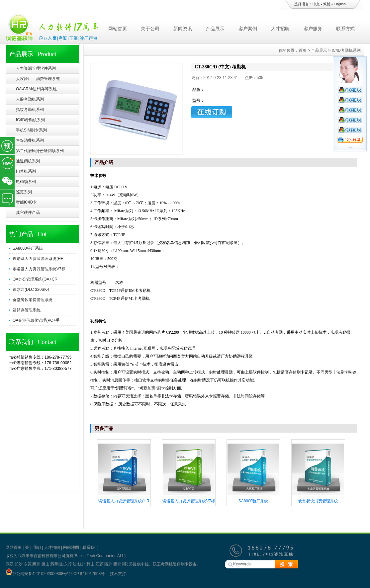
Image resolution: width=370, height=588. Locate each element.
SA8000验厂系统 (28, 248)
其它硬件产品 (28, 212)
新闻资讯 (183, 29)
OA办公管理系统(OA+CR (35, 279)
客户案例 (248, 29)
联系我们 (90, 547)
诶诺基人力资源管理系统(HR (38, 259)
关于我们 (33, 547)
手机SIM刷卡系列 (31, 130)
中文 (316, 4)
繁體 (327, 4)
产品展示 (215, 29)
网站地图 (71, 547)
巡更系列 (24, 192)
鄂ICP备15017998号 (87, 574)
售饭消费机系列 (30, 140)
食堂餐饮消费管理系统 (33, 300)
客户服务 (313, 29)
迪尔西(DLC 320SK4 (31, 290)
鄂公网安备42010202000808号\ (37, 574)
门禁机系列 (26, 171)
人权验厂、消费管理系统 (38, 79)
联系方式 (345, 29)
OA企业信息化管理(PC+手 (36, 320)
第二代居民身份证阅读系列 (40, 151)
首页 (303, 50)
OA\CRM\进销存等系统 (36, 89)
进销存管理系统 (27, 310)
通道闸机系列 (28, 161)
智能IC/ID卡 (26, 202)
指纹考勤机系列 (30, 110)
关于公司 (150, 29)
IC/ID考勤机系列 (30, 120)
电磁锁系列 (26, 182)
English (340, 4)
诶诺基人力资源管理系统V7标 (39, 269)
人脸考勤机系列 (30, 99)
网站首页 (118, 29)
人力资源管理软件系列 (36, 68)
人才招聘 (280, 29)
